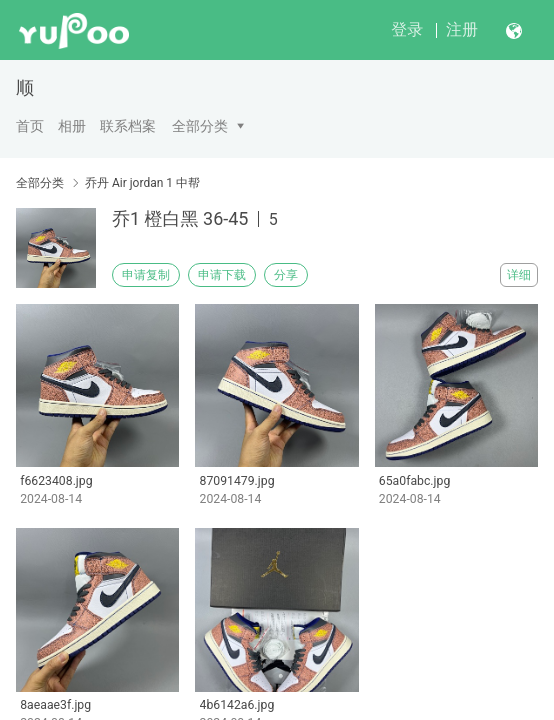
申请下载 (222, 275)
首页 (30, 126)
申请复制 (146, 275)
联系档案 (128, 126)
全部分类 (200, 126)
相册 (72, 126)
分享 (286, 275)
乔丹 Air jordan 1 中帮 (142, 183)
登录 (407, 29)
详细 (519, 275)
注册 (462, 29)
